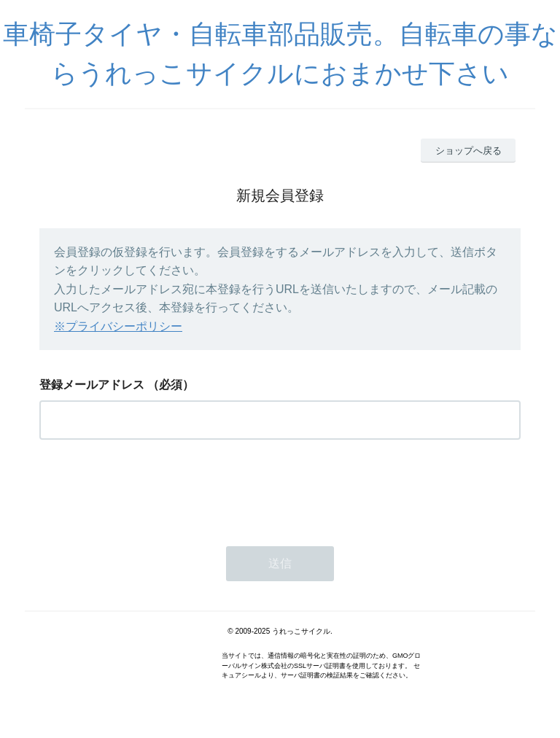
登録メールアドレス (92, 385)
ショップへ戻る (468, 151)
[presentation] (150, 489)
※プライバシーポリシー (118, 326)
